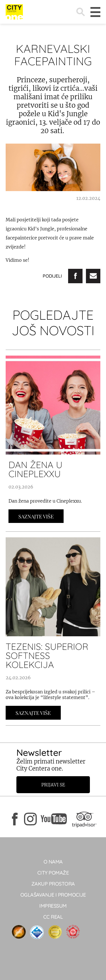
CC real (53, 917)
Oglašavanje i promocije (53, 895)
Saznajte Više (36, 516)
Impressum (53, 906)
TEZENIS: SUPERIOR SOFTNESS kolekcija (47, 656)
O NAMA (53, 862)
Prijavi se (53, 785)
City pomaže (53, 873)
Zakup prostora (53, 884)
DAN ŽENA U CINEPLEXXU (35, 469)
